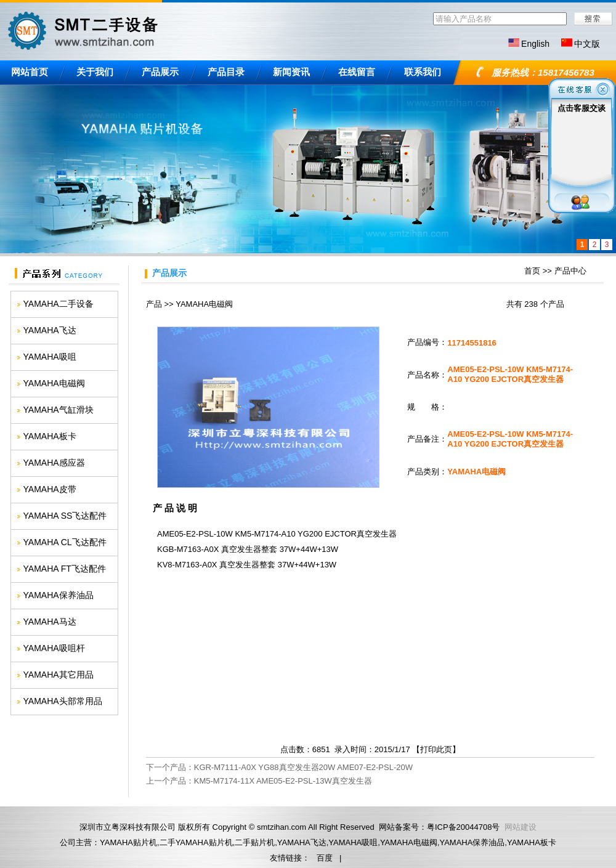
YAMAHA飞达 (50, 330)
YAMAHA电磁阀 (54, 383)
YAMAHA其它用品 (59, 675)
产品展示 (160, 72)
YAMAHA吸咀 (50, 357)
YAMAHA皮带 (50, 489)
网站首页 (30, 72)
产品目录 (226, 72)
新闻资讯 (291, 72)
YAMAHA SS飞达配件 (65, 516)
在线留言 (357, 72)
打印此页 (436, 749)
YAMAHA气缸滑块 (59, 410)
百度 (325, 858)
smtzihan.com (282, 827)
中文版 (587, 44)
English (535, 44)
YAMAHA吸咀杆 (54, 648)
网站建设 (521, 827)
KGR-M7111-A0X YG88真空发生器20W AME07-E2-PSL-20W (303, 767)
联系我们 (423, 72)
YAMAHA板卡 (50, 436)
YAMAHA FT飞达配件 (65, 569)
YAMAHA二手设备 (59, 304)
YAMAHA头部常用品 (63, 701)
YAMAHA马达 (50, 622)
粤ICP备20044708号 (464, 827)
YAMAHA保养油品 (59, 595)
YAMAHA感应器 (54, 463)
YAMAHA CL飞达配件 (65, 542)
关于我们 (95, 72)
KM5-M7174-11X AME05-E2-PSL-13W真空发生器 (283, 781)
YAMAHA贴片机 (128, 842)
